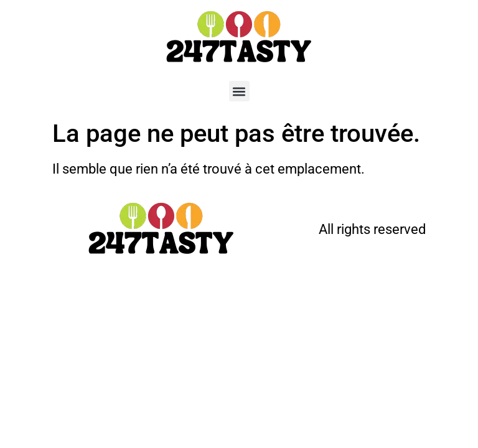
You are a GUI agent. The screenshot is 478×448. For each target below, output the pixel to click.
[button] (239, 91)
